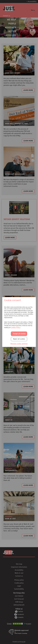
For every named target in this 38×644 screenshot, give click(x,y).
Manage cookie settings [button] (19, 344)
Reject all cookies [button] (19, 339)
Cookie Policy (16, 327)
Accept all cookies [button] (19, 334)
